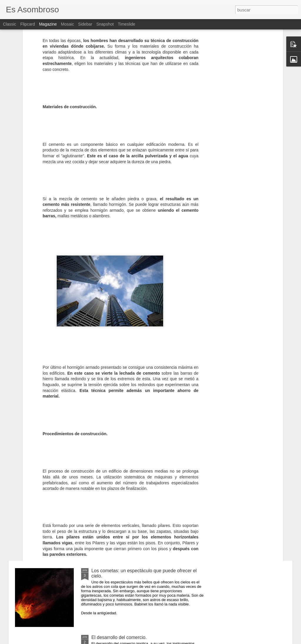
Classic (10, 24)
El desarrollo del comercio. (119, 637)
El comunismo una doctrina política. (129, 437)
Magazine (48, 24)
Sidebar (85, 24)
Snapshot (105, 24)
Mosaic (67, 24)
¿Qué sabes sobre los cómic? (123, 504)
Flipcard (28, 24)
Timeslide (127, 24)
